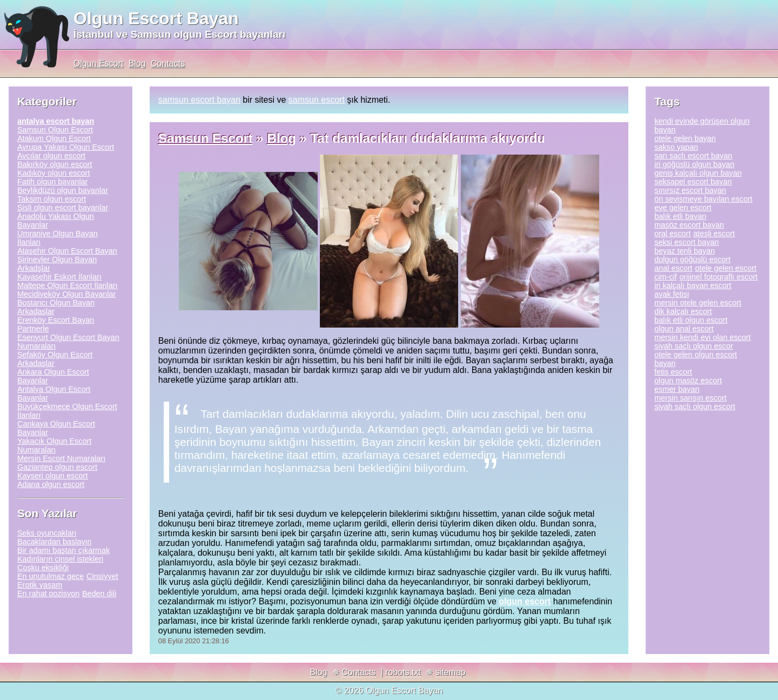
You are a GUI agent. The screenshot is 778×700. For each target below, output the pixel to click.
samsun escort (317, 100)
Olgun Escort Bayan (156, 18)
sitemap (451, 672)
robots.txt (403, 672)
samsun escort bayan (199, 100)
